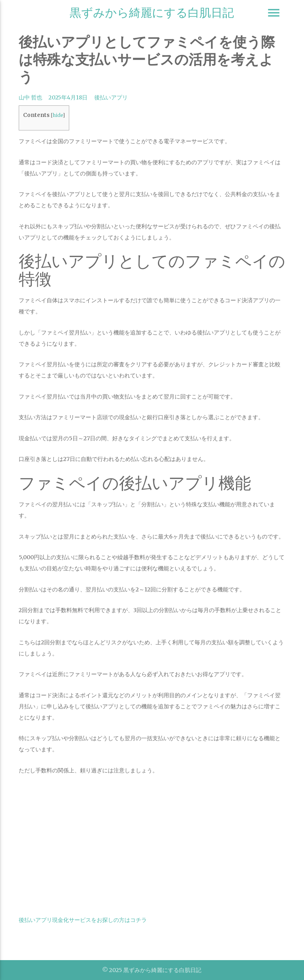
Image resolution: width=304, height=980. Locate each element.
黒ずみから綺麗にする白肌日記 (152, 13)
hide (58, 115)
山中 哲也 (30, 98)
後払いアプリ (111, 98)
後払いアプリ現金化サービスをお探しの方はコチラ (83, 920)
